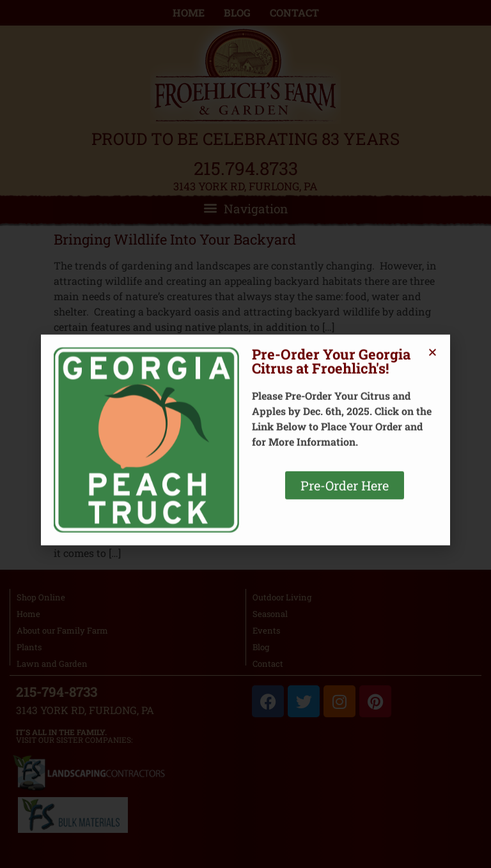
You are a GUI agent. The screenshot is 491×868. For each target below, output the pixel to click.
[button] (433, 243)
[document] (245, 434)
